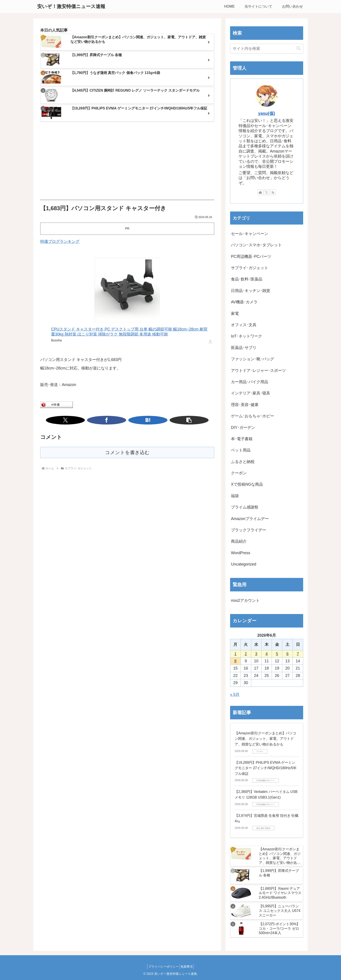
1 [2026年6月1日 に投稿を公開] (235, 654)
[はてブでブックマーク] (133, 420)
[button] (144, 420)
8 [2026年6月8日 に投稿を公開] (235, 661)
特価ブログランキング (60, 242)
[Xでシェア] (111, 420)
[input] (267, 49)
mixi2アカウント (245, 601)
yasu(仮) (267, 113)
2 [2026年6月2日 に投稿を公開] (246, 654)
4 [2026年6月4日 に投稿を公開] (267, 654)
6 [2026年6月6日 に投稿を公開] (288, 654)
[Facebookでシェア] (122, 420)
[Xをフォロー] (267, 192)
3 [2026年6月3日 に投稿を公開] (256, 654)
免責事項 (188, 967)
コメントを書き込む (127, 452)
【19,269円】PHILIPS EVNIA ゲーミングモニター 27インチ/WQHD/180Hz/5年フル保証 (266, 768)
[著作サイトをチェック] (260, 192)
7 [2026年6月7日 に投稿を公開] (298, 654)
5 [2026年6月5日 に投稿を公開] (277, 654)
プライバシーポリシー (162, 967)
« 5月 (235, 695)
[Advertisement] (127, 161)
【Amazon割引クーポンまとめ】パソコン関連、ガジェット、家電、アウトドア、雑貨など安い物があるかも (265, 739)
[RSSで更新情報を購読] (273, 192)
